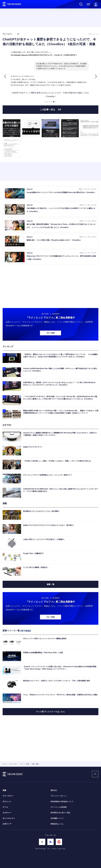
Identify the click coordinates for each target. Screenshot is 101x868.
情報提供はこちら (57, 824)
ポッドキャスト (9, 818)
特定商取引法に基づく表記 (60, 813)
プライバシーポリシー (59, 796)
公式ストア (7, 824)
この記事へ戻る (50, 110)
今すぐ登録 (50, 333)
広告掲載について (57, 818)
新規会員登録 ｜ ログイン (96, 4)
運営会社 (54, 790)
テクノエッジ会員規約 (59, 807)
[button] (5, 76)
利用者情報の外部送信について (62, 802)
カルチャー (7, 813)
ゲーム (5, 807)
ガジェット (7, 802)
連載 (4, 790)
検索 (81, 4)
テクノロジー (8, 796)
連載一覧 (50, 584)
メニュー (88, 4)
